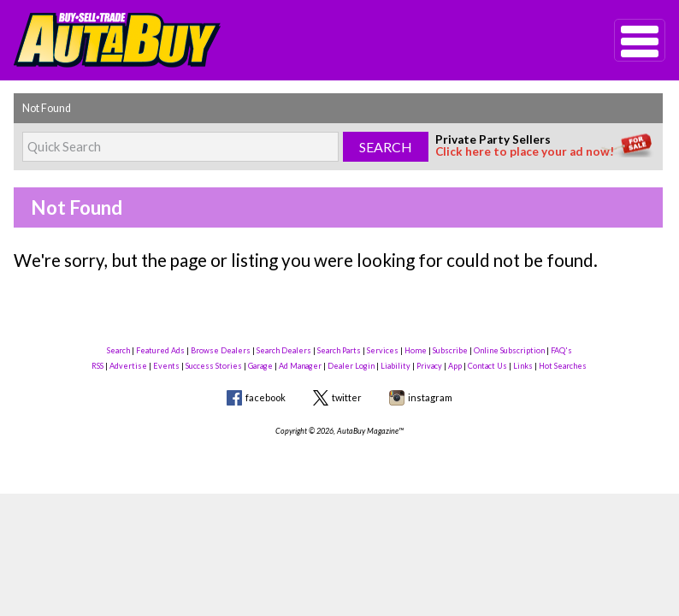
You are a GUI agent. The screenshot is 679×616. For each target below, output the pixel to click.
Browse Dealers (221, 350)
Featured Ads (160, 350)
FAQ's (561, 350)
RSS (97, 366)
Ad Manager (300, 366)
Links (523, 366)
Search (118, 350)
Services (383, 350)
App (455, 366)
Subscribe (450, 350)
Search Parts (339, 350)
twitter (347, 397)
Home (416, 350)
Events (166, 366)
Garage (260, 366)
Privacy (429, 366)
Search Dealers (284, 350)
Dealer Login (351, 366)
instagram (430, 397)
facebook (266, 397)
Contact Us (487, 366)
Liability (396, 366)
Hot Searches (563, 366)
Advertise (128, 366)
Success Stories (214, 366)
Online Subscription (509, 350)
